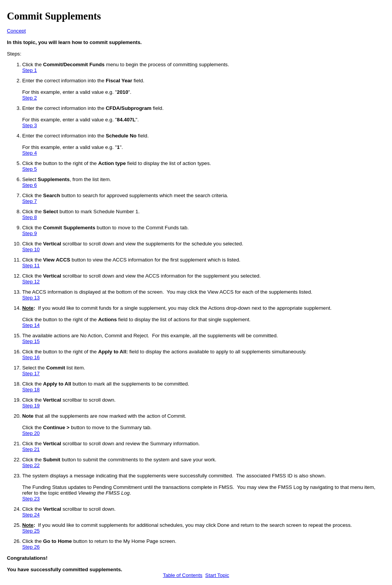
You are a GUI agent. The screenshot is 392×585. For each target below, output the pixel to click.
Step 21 (31, 449)
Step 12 (31, 282)
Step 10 (31, 249)
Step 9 (29, 233)
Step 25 (31, 531)
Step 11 (31, 266)
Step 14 (31, 325)
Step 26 (31, 547)
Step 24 (31, 515)
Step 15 (31, 341)
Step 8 (29, 217)
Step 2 (29, 98)
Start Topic (217, 575)
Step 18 (31, 390)
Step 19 (31, 406)
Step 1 (29, 70)
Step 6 (29, 185)
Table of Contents (182, 575)
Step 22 (31, 465)
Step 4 (29, 153)
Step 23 (31, 499)
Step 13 (31, 298)
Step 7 (29, 201)
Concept (16, 31)
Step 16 (31, 357)
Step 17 (31, 373)
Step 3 (29, 125)
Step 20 (31, 433)
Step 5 (29, 169)
